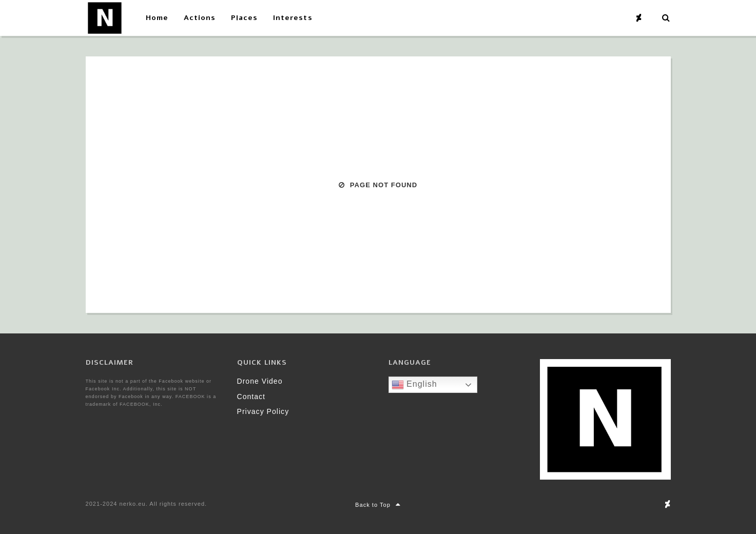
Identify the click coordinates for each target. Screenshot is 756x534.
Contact (251, 397)
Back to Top (378, 505)
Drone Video (260, 381)
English (414, 385)
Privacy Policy (263, 411)
